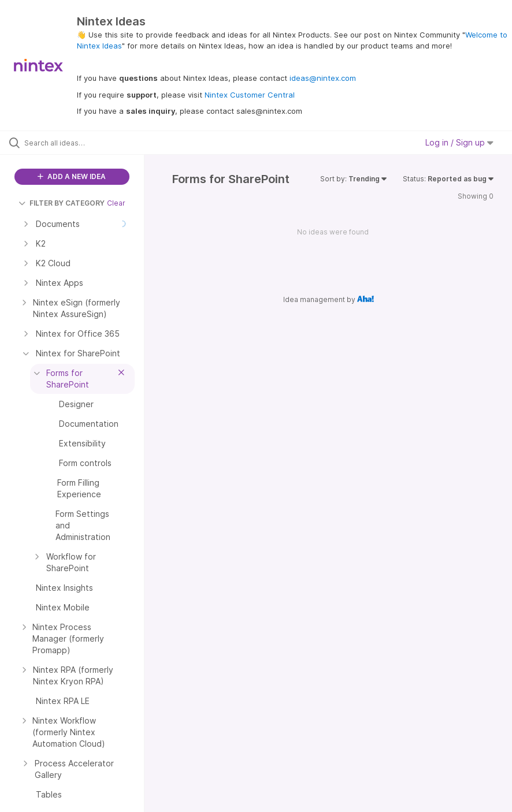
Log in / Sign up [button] (459, 142)
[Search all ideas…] (78, 143)
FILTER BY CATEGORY (62, 203)
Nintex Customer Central (250, 95)
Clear (116, 203)
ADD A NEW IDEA (72, 176)
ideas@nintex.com (323, 78)
